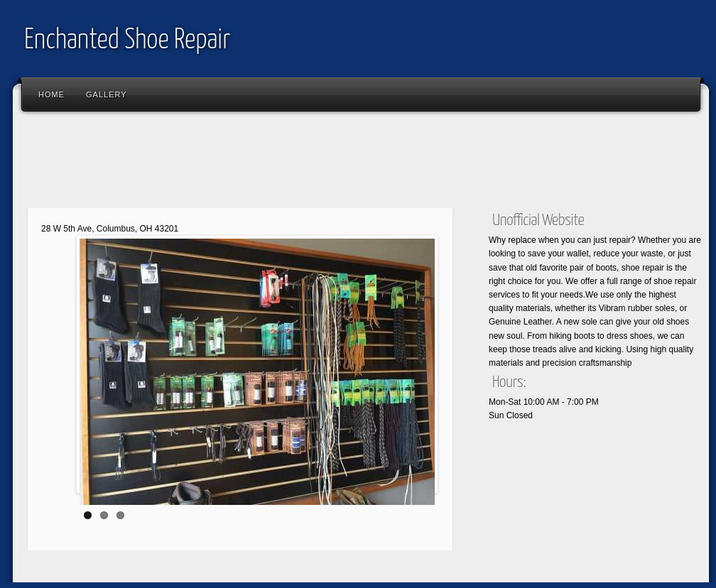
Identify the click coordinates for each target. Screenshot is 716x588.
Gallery (107, 94)
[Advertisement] (278, 163)
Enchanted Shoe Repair (127, 41)
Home (51, 94)
